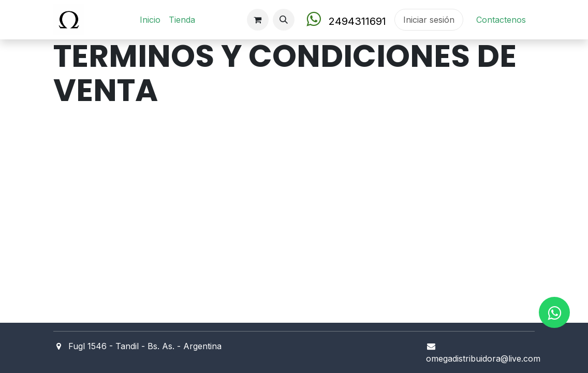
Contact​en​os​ (501, 20)
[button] (284, 20)
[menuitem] (150, 20)
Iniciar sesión (429, 20)
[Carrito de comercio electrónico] (258, 20)
